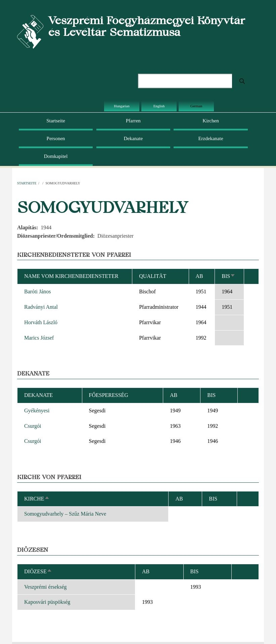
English (159, 106)
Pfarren (133, 121)
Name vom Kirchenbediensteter (71, 276)
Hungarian (122, 106)
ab (199, 276)
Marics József (39, 338)
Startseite (56, 121)
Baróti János (38, 291)
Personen (56, 138)
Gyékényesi (37, 411)
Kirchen (211, 121)
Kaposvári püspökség (47, 602)
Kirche (37, 499)
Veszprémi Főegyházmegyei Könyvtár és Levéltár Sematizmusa (147, 26)
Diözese (38, 571)
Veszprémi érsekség (45, 587)
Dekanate (133, 138)
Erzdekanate (211, 138)
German (196, 106)
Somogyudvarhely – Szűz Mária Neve (65, 514)
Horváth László (41, 322)
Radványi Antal (41, 307)
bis (228, 276)
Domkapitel (56, 156)
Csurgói (33, 426)
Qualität (153, 276)
